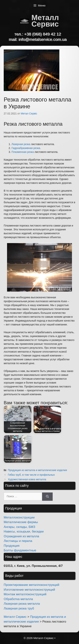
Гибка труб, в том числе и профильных (31, 475)
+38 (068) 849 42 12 (43, 34)
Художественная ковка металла (27, 479)
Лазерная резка (21, 144)
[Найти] (47, 497)
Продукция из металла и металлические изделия (37, 470)
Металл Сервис (45, 21)
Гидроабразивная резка (26, 148)
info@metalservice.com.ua (43, 39)
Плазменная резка (23, 152)
